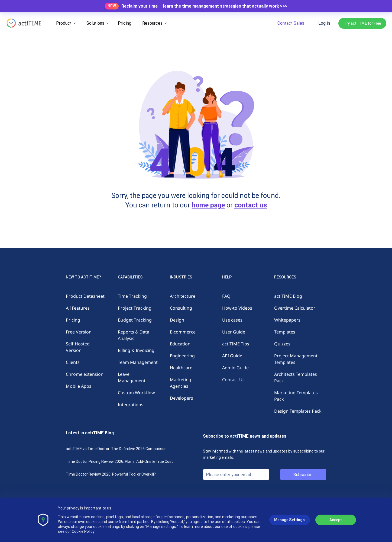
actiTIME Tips (236, 344)
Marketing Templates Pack (296, 396)
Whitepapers (287, 320)
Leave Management (132, 377)
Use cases (232, 320)
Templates (285, 332)
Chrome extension (85, 374)
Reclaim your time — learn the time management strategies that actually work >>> (204, 6)
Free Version (79, 332)
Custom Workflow (136, 393)
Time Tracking (132, 296)
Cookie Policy (83, 531)
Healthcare (181, 368)
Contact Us (233, 380)
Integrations (131, 405)
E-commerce (183, 332)
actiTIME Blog (288, 296)
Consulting (181, 308)
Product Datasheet (85, 296)
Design (177, 320)
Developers (182, 398)
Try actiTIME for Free (362, 23)
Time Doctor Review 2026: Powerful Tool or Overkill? (111, 474)
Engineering (182, 356)
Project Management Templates (296, 359)
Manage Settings (289, 520)
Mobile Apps (79, 386)
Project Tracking (135, 308)
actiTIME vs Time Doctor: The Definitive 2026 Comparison (116, 449)
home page (208, 205)
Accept (336, 520)
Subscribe (303, 474)
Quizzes (282, 344)
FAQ (226, 296)
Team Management (138, 362)
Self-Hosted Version (78, 347)
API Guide (232, 356)
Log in (324, 23)
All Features (78, 308)
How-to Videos (237, 308)
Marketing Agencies (181, 383)
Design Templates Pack (298, 411)
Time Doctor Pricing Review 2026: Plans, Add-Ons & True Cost (119, 461)
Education (180, 344)
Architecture (183, 296)
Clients (73, 362)
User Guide (234, 332)
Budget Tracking (135, 320)
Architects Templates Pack (296, 377)
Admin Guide (235, 368)
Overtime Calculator (295, 308)
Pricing (125, 23)
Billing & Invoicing (136, 350)
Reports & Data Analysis (134, 335)
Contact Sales (291, 23)
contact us (251, 205)
